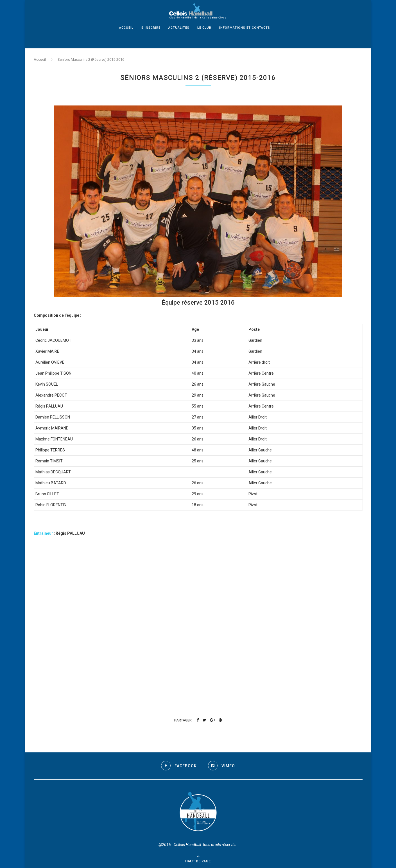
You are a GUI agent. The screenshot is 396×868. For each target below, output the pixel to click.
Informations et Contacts (245, 34)
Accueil (126, 34)
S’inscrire (151, 34)
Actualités (179, 34)
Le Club (204, 34)
